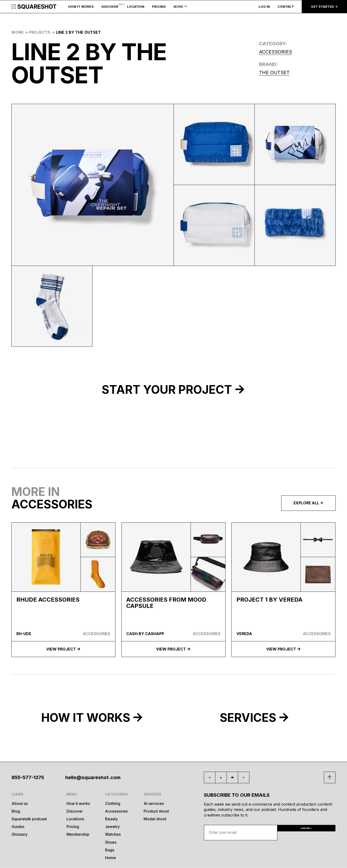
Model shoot (155, 819)
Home (110, 858)
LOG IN (264, 7)
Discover (75, 811)
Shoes (111, 842)
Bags (110, 850)
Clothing (113, 804)
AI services (154, 804)
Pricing (73, 827)
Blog (16, 811)
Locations (75, 819)
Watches (113, 834)
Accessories (276, 52)
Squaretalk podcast (29, 819)
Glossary (20, 834)
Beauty (111, 819)
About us (20, 804)
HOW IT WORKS (81, 7)
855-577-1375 (28, 777)
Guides (18, 827)
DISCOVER (110, 7)
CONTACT (286, 7)
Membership (78, 834)
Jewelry (112, 827)
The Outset (274, 72)
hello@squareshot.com (93, 777)
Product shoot (156, 811)
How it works (78, 804)
